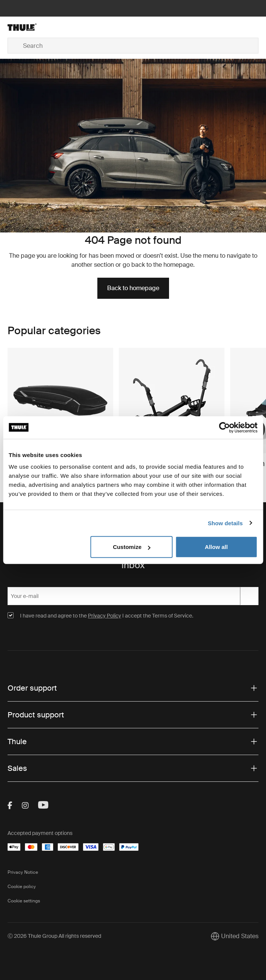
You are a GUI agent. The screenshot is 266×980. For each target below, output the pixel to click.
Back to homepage (133, 288)
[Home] (49, 27)
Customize (132, 547)
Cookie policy (22, 887)
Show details (225, 523)
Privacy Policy (105, 616)
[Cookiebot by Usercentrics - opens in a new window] (224, 427)
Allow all (216, 547)
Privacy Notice (23, 872)
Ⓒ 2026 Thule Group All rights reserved (54, 936)
